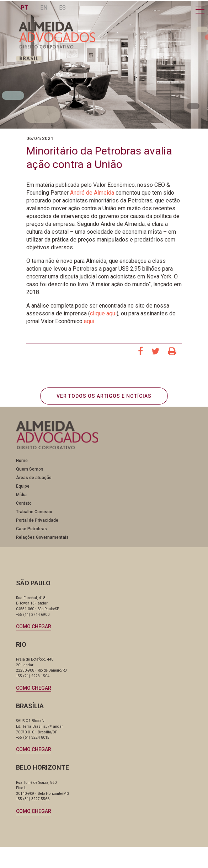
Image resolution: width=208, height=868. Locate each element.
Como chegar (34, 626)
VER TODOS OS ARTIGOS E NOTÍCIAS (104, 396)
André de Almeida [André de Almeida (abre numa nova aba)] (92, 193)
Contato (24, 503)
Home (22, 461)
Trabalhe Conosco (34, 512)
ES (63, 8)
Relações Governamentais (42, 537)
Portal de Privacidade (37, 520)
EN (44, 8)
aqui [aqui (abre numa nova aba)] (89, 321)
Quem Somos (30, 469)
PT (25, 8)
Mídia (21, 495)
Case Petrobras (31, 529)
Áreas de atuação (34, 478)
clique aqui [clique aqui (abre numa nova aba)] (103, 313)
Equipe (23, 486)
